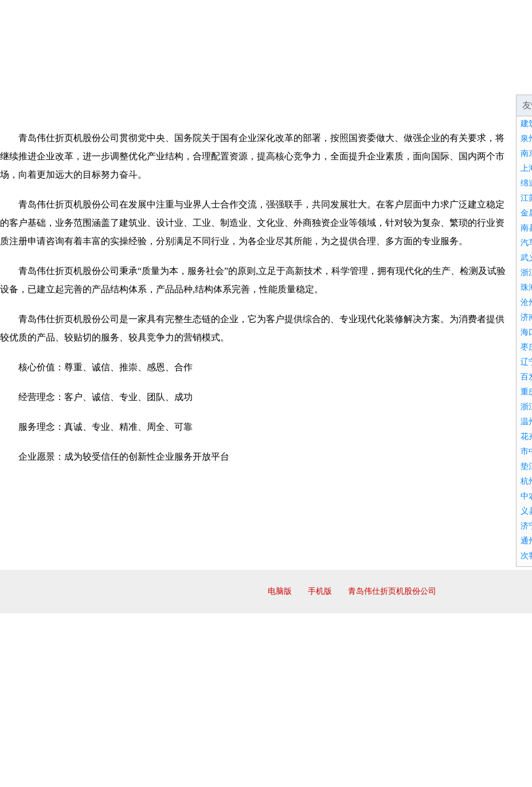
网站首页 (37, 80)
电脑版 (280, 591)
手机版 (320, 591)
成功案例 (312, 80)
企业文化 (174, 80)
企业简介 (105, 80)
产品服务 (243, 80)
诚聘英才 (449, 80)
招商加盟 (381, 80)
